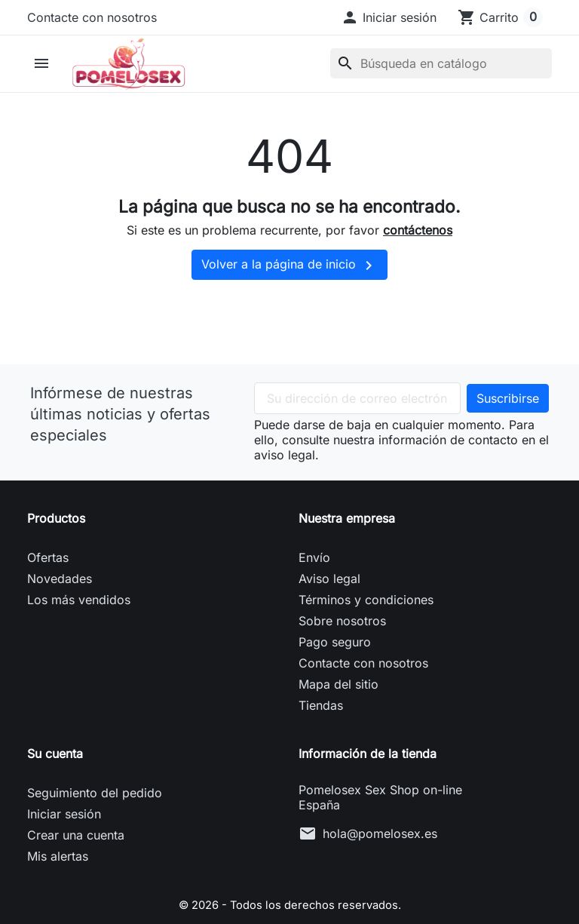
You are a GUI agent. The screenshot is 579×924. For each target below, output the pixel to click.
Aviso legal (329, 609)
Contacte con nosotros (92, 17)
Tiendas (321, 736)
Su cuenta (55, 784)
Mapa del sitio (339, 715)
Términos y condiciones (366, 631)
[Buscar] (441, 79)
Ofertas (48, 588)
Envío (314, 588)
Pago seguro (335, 673)
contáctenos (418, 262)
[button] (389, 17)
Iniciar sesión (64, 845)
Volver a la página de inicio (289, 296)
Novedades (60, 609)
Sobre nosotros (342, 652)
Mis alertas (58, 887)
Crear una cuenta (76, 866)
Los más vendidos (79, 631)
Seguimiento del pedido (95, 824)
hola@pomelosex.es (380, 864)
